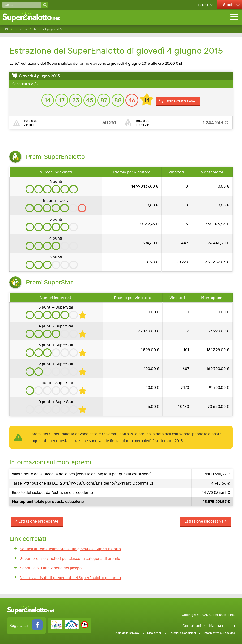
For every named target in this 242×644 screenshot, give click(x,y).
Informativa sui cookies (219, 633)
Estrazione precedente (38, 522)
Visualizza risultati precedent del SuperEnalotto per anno (70, 578)
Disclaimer (154, 633)
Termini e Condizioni (183, 633)
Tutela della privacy (126, 633)
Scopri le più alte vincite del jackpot (52, 569)
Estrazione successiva (204, 522)
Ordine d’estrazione (182, 99)
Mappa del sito (222, 626)
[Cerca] (22, 5)
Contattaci (192, 626)
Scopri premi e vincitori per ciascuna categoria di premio (70, 559)
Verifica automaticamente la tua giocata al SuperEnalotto (70, 549)
